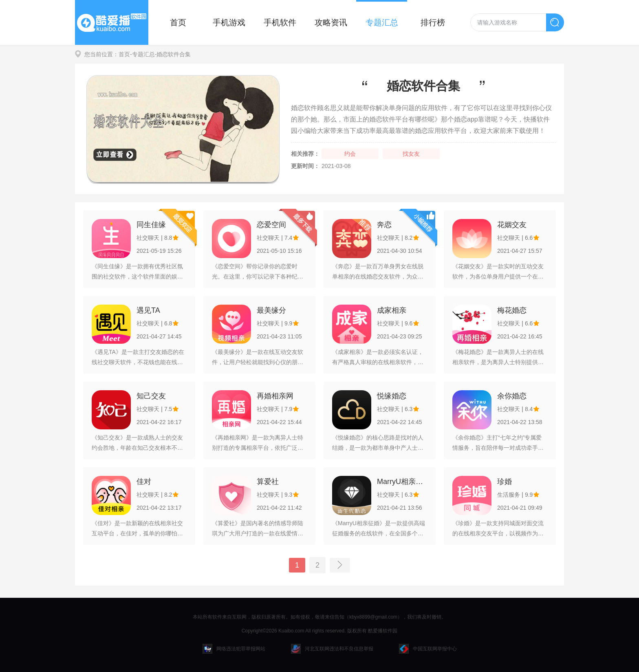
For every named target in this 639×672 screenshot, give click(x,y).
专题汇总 (382, 22)
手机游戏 (229, 22)
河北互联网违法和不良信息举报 (332, 649)
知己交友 (151, 396)
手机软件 (280, 22)
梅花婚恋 (512, 310)
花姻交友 (512, 225)
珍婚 (505, 482)
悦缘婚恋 (392, 396)
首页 (178, 22)
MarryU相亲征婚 (402, 482)
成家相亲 (392, 310)
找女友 (411, 154)
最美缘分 (271, 310)
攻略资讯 (331, 22)
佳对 (144, 482)
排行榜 (433, 22)
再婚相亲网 (275, 396)
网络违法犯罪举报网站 (234, 649)
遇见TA (148, 310)
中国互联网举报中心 (428, 649)
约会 (350, 154)
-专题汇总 (142, 54)
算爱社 (268, 482)
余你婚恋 (512, 396)
